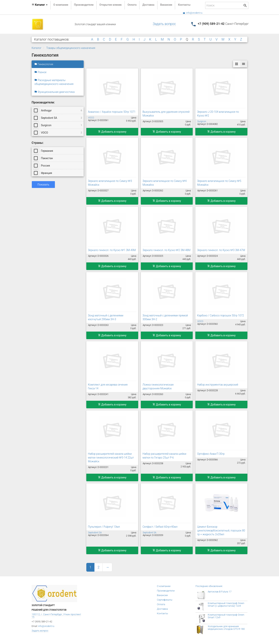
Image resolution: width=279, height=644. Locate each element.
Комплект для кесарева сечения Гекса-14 (108, 387)
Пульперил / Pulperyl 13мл (104, 527)
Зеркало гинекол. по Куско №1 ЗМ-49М (112, 250)
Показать (43, 185)
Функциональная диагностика (55, 92)
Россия (42, 165)
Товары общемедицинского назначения (71, 48)
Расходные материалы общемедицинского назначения (54, 82)
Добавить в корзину (112, 132)
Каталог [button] (40, 5)
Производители (84, 5)
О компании (61, 5)
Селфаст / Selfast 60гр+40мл (160, 527)
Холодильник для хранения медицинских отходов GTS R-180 (226, 628)
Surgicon (58, 125)
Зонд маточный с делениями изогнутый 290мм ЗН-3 (106, 317)
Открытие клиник (111, 5)
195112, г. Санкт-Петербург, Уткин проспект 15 (56, 616)
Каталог (37, 48)
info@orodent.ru (193, 13)
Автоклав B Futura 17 (220, 592)
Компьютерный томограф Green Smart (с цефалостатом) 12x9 (226, 604)
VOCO (58, 132)
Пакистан (44, 158)
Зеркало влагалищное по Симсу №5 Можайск (219, 183)
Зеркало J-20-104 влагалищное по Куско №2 (218, 114)
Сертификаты (165, 600)
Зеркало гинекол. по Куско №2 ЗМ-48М (166, 250)
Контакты (184, 5)
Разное (41, 72)
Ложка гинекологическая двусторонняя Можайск (158, 387)
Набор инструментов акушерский (218, 385)
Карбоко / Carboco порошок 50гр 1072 (220, 315)
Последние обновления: (209, 586)
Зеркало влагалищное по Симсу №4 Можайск (165, 183)
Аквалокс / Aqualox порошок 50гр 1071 (112, 112)
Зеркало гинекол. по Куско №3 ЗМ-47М (221, 250)
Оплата (132, 5)
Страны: (38, 143)
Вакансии (166, 5)
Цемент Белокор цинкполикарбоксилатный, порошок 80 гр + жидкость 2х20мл (221, 531)
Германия (44, 151)
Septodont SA (58, 118)
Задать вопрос (164, 24)
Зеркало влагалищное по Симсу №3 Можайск (110, 183)
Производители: (43, 102)
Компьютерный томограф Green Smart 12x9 (226, 616)
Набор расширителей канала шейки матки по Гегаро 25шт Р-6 (164, 456)
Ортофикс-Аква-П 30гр (211, 454)
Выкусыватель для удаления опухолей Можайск (166, 114)
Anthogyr (58, 110)
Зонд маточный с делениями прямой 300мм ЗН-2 (165, 317)
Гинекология (44, 64)
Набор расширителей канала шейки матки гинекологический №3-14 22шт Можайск (111, 458)
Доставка (148, 5)
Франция (43, 173)
